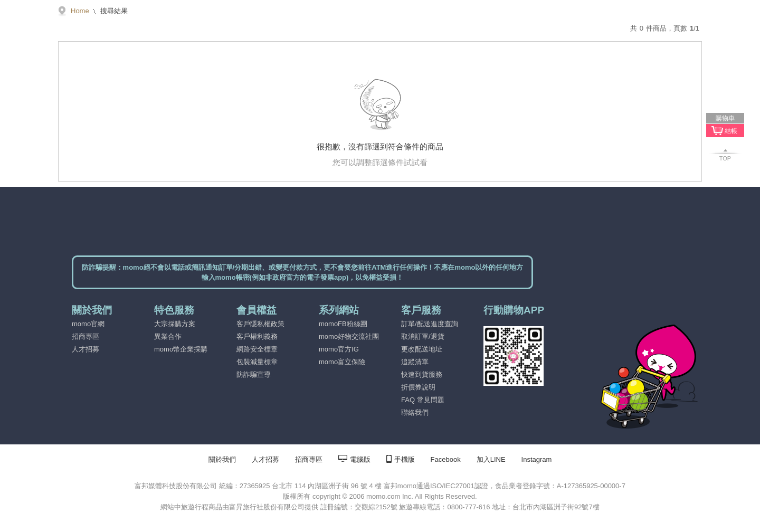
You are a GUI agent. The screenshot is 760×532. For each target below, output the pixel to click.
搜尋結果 (113, 11)
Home (80, 11)
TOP (725, 158)
